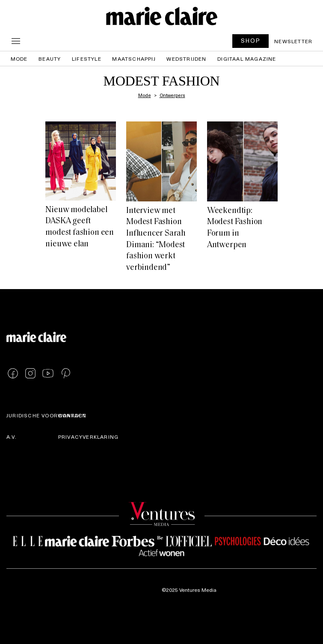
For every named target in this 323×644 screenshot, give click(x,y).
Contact (72, 415)
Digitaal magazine (247, 59)
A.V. (12, 437)
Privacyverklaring (88, 437)
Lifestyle (87, 59)
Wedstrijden (186, 59)
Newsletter (293, 41)
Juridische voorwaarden (46, 415)
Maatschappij (134, 59)
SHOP (251, 40)
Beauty (50, 59)
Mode (19, 59)
